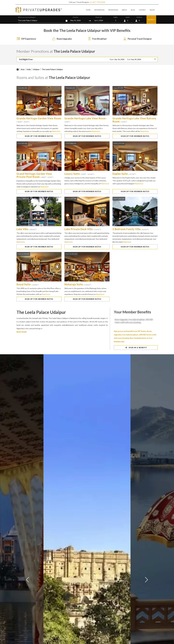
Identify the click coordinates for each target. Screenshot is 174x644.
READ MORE (22, 332)
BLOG (133, 10)
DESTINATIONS (99, 10)
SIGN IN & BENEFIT (136, 347)
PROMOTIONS (113, 10)
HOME (88, 10)
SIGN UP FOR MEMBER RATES (39, 136)
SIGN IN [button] (152, 10)
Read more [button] (56, 131)
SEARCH (151, 20)
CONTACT (142, 10)
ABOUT (124, 10)
